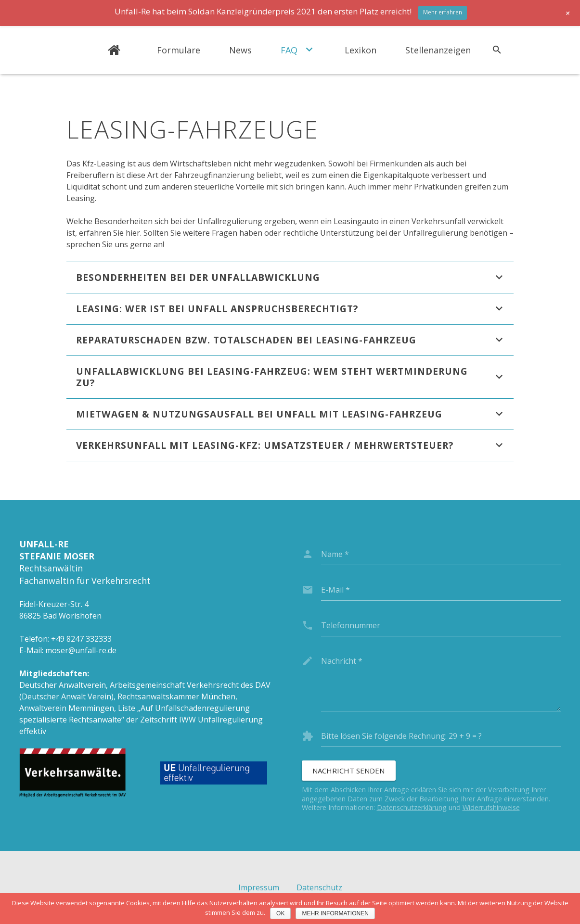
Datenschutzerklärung (412, 807)
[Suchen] (497, 50)
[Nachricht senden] (349, 771)
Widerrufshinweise (491, 807)
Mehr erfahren (443, 12)
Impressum (259, 887)
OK (280, 913)
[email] (441, 590)
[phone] (441, 625)
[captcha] (441, 736)
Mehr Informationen (335, 913)
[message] (441, 681)
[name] (441, 554)
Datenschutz (319, 887)
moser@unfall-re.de (81, 650)
